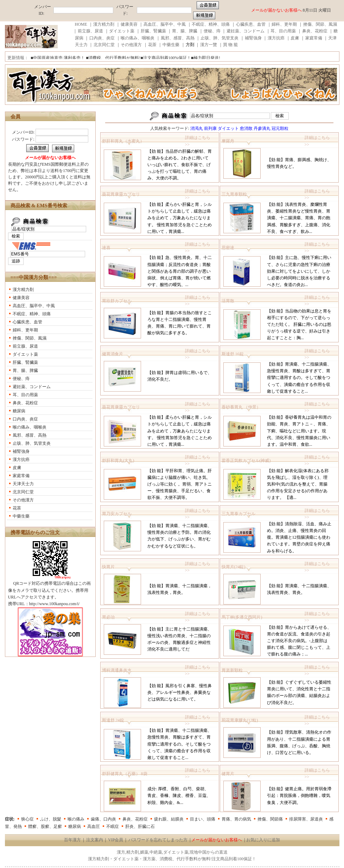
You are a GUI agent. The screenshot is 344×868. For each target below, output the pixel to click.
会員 (15, 117)
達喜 (106, 248)
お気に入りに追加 (263, 840)
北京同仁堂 (104, 45)
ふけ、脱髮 (51, 819)
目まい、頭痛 (203, 819)
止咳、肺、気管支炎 (219, 38)
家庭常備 (314, 38)
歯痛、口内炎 (103, 819)
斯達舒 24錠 (113, 720)
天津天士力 (23, 484)
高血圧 (94, 826)
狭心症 (27, 819)
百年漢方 (72, 840)
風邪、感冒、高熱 (178, 38)
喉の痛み (76, 819)
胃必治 (108, 617)
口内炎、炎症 (102, 38)
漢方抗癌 (276, 38)
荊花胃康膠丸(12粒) (240, 720)
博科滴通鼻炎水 (117, 670)
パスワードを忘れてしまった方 (158, 840)
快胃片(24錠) (234, 567)
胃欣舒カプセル (117, 301)
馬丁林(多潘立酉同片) (242, 617)
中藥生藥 (171, 45)
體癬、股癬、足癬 (45, 826)
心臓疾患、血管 (251, 24)
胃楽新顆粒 (232, 670)
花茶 (152, 45)
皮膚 (295, 38)
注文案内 (95, 840)
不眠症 (113, 826)
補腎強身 (253, 38)
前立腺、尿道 (90, 31)
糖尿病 (19, 411)
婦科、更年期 (284, 24)
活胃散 (228, 301)
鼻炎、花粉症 (315, 31)
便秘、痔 (212, 31)
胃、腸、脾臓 (185, 31)
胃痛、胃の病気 (236, 819)
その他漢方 (131, 45)
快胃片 (108, 567)
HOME (81, 24)
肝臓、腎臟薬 (153, 31)
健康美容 (129, 24)
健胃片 (228, 774)
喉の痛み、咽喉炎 (138, 38)
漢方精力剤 (104, 24)
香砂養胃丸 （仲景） (241, 407)
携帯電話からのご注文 (35, 533)
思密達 (228, 248)
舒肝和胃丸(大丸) (118, 461)
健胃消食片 (113, 354)
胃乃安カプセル (117, 514)
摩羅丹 (228, 141)
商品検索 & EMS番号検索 (39, 206)
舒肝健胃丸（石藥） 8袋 (125, 774)
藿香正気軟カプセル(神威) (246, 461)
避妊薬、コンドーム (246, 31)
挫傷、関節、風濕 (320, 24)
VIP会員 (116, 840)
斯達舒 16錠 (233, 354)
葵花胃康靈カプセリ (121, 194)
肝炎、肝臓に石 (140, 826)
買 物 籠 (230, 45)
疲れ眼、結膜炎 (169, 819)
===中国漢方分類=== (34, 277)
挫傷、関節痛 (270, 819)
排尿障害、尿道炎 (306, 819)
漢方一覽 (209, 45)
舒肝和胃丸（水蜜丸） (123, 141)
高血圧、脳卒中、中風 (165, 24)
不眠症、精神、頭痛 (211, 24)
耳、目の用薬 (283, 31)
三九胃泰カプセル (238, 514)
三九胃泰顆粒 (234, 194)
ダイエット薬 (122, 31)
